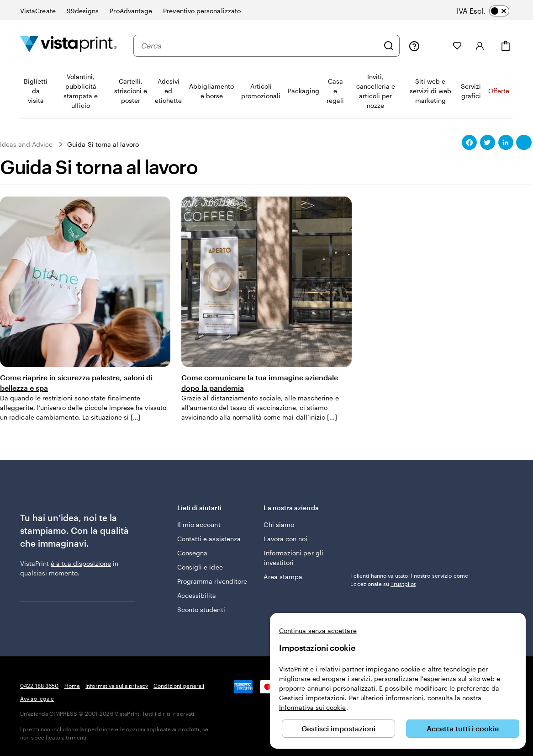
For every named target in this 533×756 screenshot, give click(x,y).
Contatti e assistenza (209, 539)
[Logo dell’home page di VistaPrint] (69, 45)
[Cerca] (389, 46)
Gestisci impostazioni (338, 728)
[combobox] (260, 46)
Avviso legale (37, 698)
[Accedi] (480, 46)
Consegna (193, 553)
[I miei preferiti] (457, 46)
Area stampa (283, 577)
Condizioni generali (179, 686)
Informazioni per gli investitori (293, 558)
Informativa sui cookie (313, 707)
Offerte (499, 91)
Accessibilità (197, 595)
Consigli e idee (200, 567)
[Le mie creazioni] (436, 46)
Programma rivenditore (212, 581)
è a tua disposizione (81, 563)
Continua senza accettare (318, 631)
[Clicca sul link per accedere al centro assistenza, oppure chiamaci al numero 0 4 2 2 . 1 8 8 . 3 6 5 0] (414, 46)
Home (72, 686)
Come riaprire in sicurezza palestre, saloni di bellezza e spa (76, 382)
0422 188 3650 (40, 686)
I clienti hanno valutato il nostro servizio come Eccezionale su (409, 580)
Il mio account (199, 524)
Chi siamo (279, 524)
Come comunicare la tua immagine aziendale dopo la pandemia (260, 382)
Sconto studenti (201, 610)
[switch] (489, 11)
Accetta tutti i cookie (463, 728)
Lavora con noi (285, 539)
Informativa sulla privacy (117, 686)
